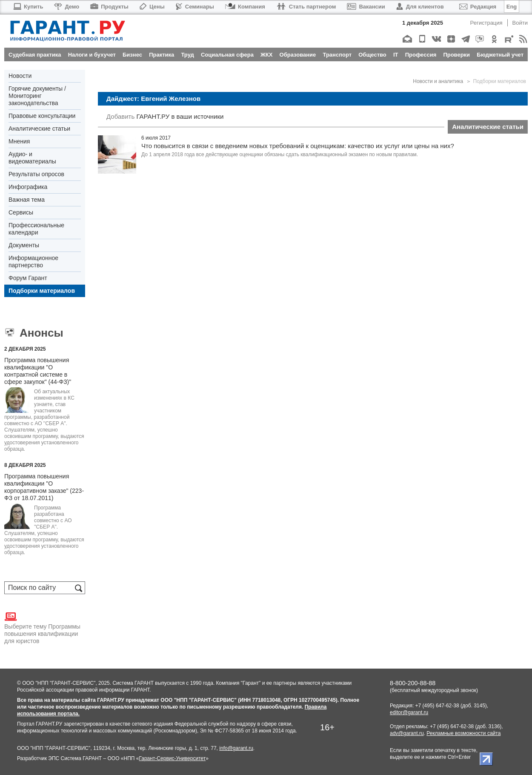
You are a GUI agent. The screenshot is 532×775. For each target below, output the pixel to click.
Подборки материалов (42, 291)
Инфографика (28, 187)
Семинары (195, 7)
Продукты (109, 7)
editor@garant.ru (409, 712)
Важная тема (27, 200)
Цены (152, 7)
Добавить (120, 116)
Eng (512, 7)
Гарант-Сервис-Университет (172, 758)
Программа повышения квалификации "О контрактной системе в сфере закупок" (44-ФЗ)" (38, 371)
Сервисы (21, 212)
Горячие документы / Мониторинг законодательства (37, 96)
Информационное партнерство (33, 262)
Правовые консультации (42, 116)
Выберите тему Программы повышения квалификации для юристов (42, 627)
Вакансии (366, 7)
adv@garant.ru (407, 733)
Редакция (478, 7)
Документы (24, 245)
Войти (520, 23)
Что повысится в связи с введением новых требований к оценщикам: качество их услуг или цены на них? (298, 146)
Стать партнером (306, 7)
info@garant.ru (236, 748)
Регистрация (486, 23)
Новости (20, 76)
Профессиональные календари (36, 229)
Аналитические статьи (39, 129)
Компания (245, 7)
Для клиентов (420, 7)
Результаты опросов (36, 174)
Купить (28, 7)
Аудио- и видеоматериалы (32, 158)
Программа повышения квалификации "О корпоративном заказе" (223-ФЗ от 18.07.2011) (44, 487)
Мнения (19, 141)
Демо (67, 7)
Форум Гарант (28, 278)
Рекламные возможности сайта (463, 733)
